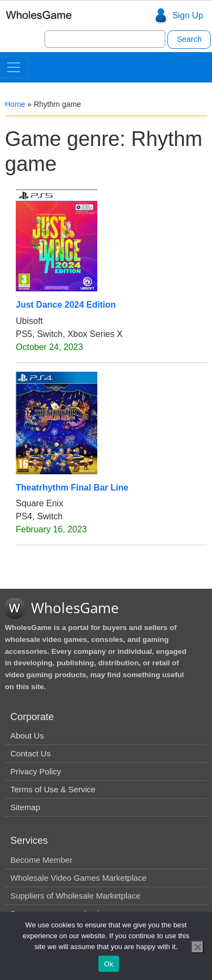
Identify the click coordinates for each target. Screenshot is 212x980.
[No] (197, 947)
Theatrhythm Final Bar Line (72, 488)
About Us (27, 736)
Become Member (41, 860)
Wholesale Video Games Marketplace (79, 878)
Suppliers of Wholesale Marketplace (75, 896)
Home (15, 104)
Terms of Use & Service (53, 789)
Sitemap (25, 807)
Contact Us (30, 753)
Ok (108, 964)
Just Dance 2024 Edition (66, 305)
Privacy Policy (36, 771)
